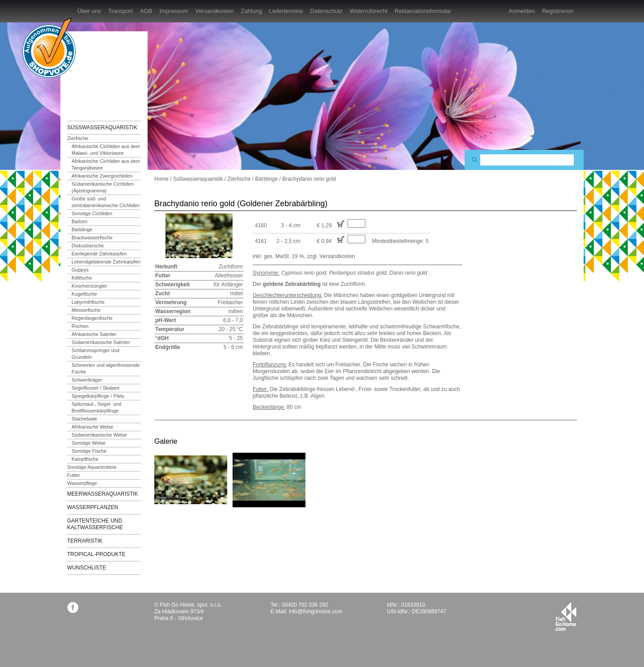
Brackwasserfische (92, 238)
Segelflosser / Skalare (95, 388)
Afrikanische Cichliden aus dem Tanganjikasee (106, 164)
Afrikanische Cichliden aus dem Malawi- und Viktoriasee (106, 150)
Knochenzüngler (89, 286)
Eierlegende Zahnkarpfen (99, 254)
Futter (74, 475)
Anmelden (522, 11)
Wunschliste (87, 568)
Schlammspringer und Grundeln (95, 354)
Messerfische (86, 310)
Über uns (89, 11)
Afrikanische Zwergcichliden (102, 176)
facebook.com (73, 607)
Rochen (80, 326)
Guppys (80, 270)
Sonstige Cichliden (92, 213)
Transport (121, 11)
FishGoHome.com (92, 70)
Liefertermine (286, 11)
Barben (79, 221)
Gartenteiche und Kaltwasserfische (95, 524)
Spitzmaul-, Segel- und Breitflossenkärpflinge (96, 407)
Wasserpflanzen (93, 507)
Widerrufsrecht (369, 11)
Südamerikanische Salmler (101, 342)
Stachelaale (85, 419)
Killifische (82, 278)
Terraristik (85, 541)
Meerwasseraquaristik (103, 494)
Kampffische (85, 459)
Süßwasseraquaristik (102, 127)
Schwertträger (87, 380)
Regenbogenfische (92, 318)
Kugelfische (84, 294)
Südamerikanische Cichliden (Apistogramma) (103, 187)
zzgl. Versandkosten (331, 256)
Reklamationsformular (423, 11)
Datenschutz (326, 11)
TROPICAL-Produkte (96, 554)
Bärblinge (82, 229)
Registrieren (558, 11)
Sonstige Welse (89, 443)
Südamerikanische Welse (99, 435)
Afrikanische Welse (92, 427)
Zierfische (78, 138)
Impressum (174, 11)
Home (161, 179)
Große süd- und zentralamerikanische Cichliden (106, 202)
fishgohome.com (566, 616)
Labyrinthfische (88, 302)
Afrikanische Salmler (94, 334)
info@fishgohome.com (316, 612)
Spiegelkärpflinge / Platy (98, 396)
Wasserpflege (82, 483)
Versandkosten (215, 11)
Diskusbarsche (88, 246)
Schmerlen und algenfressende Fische (106, 368)
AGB (146, 11)
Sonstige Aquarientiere (92, 467)
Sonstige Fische (89, 451)
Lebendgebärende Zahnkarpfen (106, 262)
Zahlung (252, 11)
